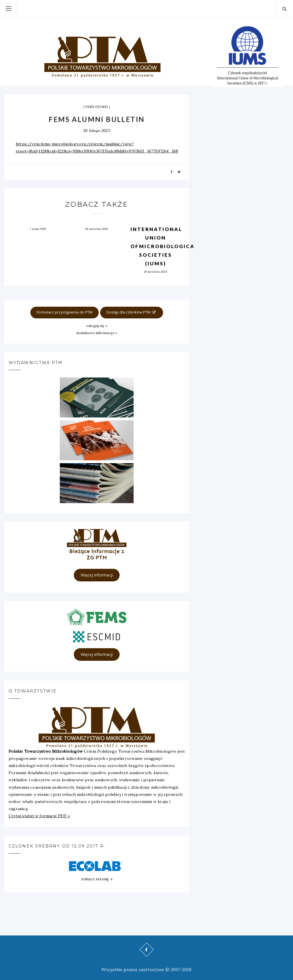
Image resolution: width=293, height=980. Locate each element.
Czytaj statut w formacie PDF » (39, 816)
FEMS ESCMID (97, 107)
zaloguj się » (97, 326)
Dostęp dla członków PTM (132, 312)
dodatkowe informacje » (97, 333)
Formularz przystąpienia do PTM (65, 312)
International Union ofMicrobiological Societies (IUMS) (164, 246)
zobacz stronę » (97, 879)
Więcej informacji (97, 575)
